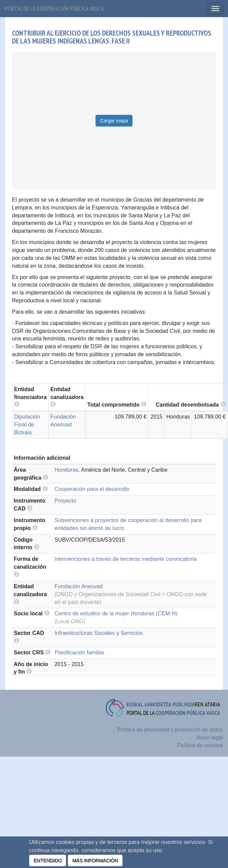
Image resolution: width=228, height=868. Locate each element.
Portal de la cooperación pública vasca (54, 8)
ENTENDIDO (48, 860)
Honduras (66, 470)
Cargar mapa (114, 121)
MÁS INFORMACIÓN (95, 860)
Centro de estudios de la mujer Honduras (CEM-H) (116, 613)
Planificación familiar (79, 653)
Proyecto (65, 501)
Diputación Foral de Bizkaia (27, 425)
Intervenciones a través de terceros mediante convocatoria (125, 559)
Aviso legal (210, 738)
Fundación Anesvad (79, 586)
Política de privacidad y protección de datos (170, 730)
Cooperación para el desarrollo (92, 489)
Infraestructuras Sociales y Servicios (99, 633)
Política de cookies (200, 745)
